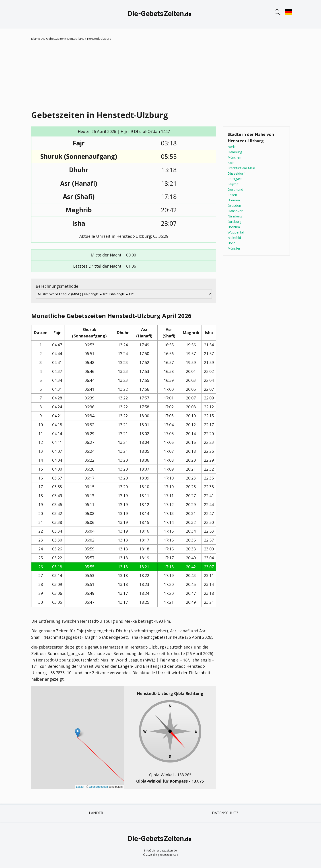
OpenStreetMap (98, 787)
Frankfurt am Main (241, 168)
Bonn (231, 243)
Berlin (232, 147)
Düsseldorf (236, 173)
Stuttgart (235, 179)
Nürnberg (235, 216)
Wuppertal (236, 232)
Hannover (235, 211)
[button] (78, 733)
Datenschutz (225, 813)
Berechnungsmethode (57, 286)
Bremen (234, 200)
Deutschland (76, 39)
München (234, 157)
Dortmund (235, 189)
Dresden (234, 205)
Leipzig (233, 184)
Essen (232, 195)
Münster (234, 248)
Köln (231, 163)
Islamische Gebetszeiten (48, 39)
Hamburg (235, 152)
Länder (96, 813)
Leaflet (80, 787)
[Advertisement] (160, 74)
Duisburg (235, 221)
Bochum (234, 227)
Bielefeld (234, 238)
